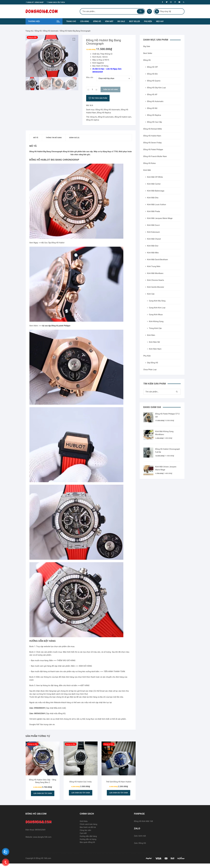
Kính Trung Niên (154, 266)
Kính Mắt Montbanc (155, 273)
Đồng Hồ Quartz (154, 81)
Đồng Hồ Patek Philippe (153, 150)
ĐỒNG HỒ (97, 21)
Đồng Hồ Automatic (51, 31)
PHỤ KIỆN (148, 21)
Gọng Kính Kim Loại (157, 308)
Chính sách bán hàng (88, 824)
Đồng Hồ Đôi (152, 74)
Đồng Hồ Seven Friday (153, 143)
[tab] (36, 138)
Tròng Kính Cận (155, 328)
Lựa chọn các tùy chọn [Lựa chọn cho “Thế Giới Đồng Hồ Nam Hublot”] (119, 793)
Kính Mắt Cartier (154, 184)
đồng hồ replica (93, 120)
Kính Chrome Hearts (156, 280)
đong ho (94, 117)
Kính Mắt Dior (153, 246)
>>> (55, 326)
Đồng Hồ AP (152, 95)
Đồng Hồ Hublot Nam (152, 136)
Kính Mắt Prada (154, 211)
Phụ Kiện (147, 356)
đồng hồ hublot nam (123, 117)
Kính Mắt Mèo (153, 253)
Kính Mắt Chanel (154, 239)
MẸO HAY (160, 21)
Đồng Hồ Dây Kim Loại (156, 88)
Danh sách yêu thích (56, 2)
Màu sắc (90, 77)
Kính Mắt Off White (155, 177)
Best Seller (148, 53)
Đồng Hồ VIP (152, 67)
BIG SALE (121, 21)
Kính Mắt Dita (153, 198)
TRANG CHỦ (71, 21)
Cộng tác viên (85, 830)
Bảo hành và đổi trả (88, 827)
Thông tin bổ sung (54, 138)
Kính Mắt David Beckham (158, 260)
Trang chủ (29, 31)
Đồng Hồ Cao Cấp (155, 122)
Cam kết (83, 833)
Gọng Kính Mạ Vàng (157, 301)
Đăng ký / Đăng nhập (35, 2)
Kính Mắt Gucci (153, 225)
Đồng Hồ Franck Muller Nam (155, 156)
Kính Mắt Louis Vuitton (157, 205)
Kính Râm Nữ (155, 342)
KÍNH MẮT (109, 21)
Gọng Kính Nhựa (156, 315)
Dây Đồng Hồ (153, 363)
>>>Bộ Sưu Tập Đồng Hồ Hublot (52, 243)
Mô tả (36, 138)
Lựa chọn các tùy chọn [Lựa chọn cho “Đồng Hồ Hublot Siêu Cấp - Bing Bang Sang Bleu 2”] (43, 793)
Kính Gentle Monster (156, 287)
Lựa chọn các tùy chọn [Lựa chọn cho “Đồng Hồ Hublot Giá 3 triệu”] (81, 793)
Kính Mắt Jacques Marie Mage (160, 218)
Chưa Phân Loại (150, 370)
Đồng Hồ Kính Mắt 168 (144, 821)
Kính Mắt (147, 170)
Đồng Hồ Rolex (150, 163)
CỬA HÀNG (85, 21)
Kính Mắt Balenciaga (156, 191)
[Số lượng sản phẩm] (92, 90)
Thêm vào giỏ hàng (111, 90)
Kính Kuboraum (154, 232)
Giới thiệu (84, 821)
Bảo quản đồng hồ (87, 842)
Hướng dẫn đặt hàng (88, 836)
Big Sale (147, 46)
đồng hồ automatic (106, 117)
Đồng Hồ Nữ (152, 108)
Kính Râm (151, 335)
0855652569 (40, 830)
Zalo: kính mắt (140, 836)
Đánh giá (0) (74, 138)
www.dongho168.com (42, 837)
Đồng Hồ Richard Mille (153, 129)
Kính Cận (151, 294)
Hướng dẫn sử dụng (88, 839)
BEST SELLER (135, 21)
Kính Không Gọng (156, 321)
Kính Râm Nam (155, 349)
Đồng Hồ (38, 31)
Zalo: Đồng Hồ (140, 843)
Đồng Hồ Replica (104, 113)
